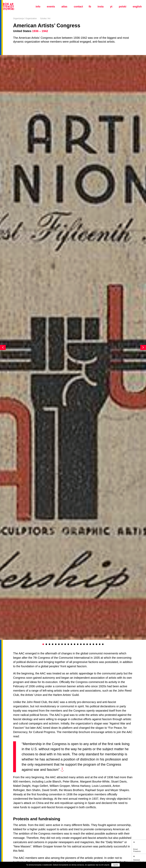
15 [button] (87, 644)
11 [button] (75, 644)
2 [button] (46, 644)
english (137, 7)
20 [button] (103, 644)
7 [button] (62, 644)
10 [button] (71, 644)
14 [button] (84, 644)
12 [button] (78, 644)
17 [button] (93, 644)
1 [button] (43, 644)
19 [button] (100, 644)
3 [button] (49, 644)
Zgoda (115, 865)
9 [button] (68, 644)
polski (122, 7)
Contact (78, 7)
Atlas (64, 7)
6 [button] (59, 644)
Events (51, 7)
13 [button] (81, 644)
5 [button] (56, 644)
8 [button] (65, 644)
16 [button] (90, 644)
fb (90, 7)
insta (101, 7)
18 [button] (97, 644)
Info (38, 7)
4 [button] (53, 644)
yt (111, 7)
